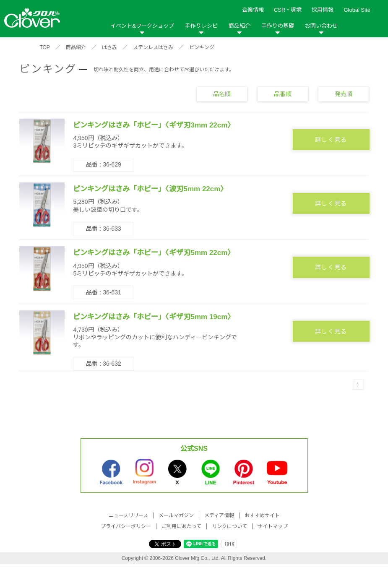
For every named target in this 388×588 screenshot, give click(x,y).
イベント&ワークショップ (142, 26)
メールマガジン (176, 515)
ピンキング (202, 47)
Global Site (357, 10)
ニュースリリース (128, 515)
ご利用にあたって (181, 526)
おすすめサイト (262, 515)
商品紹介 (240, 26)
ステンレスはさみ (153, 47)
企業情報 (253, 10)
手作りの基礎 (278, 26)
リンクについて (229, 526)
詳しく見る (331, 140)
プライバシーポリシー (126, 526)
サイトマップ (273, 526)
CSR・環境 (288, 10)
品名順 (222, 94)
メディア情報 (219, 515)
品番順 (283, 94)
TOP (44, 47)
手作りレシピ (201, 26)
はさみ (109, 47)
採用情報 (323, 10)
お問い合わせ (321, 26)
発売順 (344, 94)
